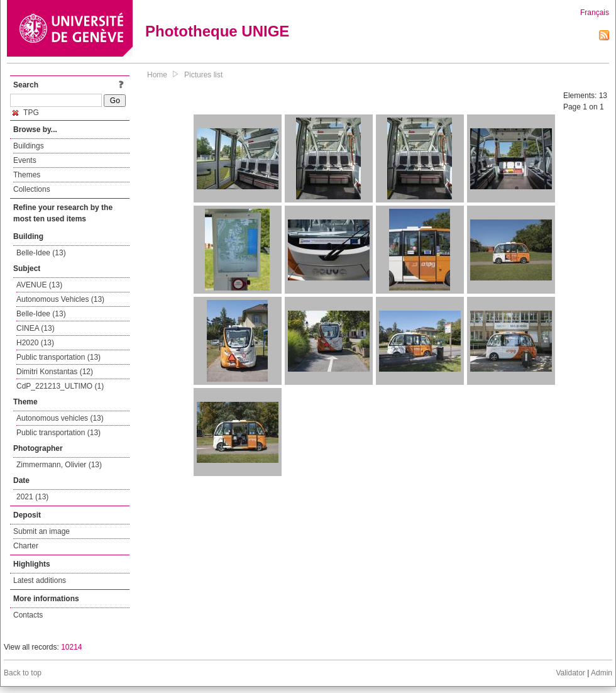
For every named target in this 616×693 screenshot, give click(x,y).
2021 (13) (32, 497)
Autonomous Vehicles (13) (60, 299)
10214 (71, 647)
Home (157, 75)
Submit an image (41, 531)
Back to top (23, 673)
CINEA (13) (36, 328)
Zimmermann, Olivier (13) (59, 465)
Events (25, 160)
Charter (26, 546)
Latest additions (40, 580)
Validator (570, 673)
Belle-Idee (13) (41, 253)
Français (595, 13)
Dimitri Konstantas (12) (55, 372)
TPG (26, 113)
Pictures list (203, 75)
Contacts (28, 615)
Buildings (29, 146)
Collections (32, 189)
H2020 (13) (35, 343)
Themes (27, 175)
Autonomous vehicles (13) (60, 418)
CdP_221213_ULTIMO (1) (60, 386)
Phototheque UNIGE (217, 31)
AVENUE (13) (39, 285)
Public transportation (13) (58, 357)
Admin (602, 673)
